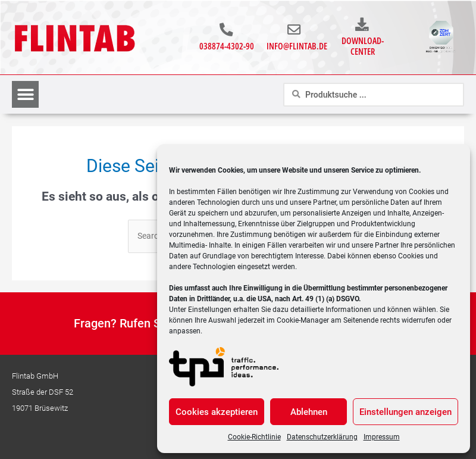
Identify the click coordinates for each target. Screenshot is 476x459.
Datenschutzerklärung (322, 437)
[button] (25, 95)
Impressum (382, 437)
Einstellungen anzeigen (405, 412)
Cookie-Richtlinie (254, 437)
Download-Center (363, 46)
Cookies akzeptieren (217, 412)
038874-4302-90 (227, 46)
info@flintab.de (297, 46)
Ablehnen (309, 412)
